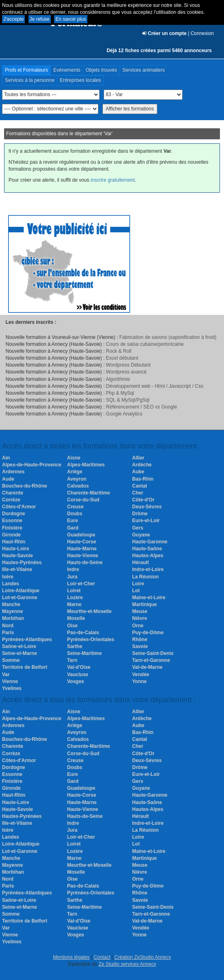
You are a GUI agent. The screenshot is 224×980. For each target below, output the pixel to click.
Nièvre (140, 618)
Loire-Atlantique (21, 591)
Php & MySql (120, 393)
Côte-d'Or (143, 500)
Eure (73, 521)
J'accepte (13, 19)
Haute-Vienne (83, 556)
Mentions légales (71, 957)
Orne (138, 626)
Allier (138, 458)
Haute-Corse (82, 542)
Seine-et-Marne (20, 653)
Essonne (12, 521)
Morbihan (13, 618)
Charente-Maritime (88, 493)
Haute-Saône (147, 549)
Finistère (12, 528)
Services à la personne (30, 80)
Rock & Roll (119, 351)
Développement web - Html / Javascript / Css (155, 386)
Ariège (75, 472)
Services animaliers (144, 70)
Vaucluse (78, 675)
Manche (11, 604)
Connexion (202, 33)
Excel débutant (122, 358)
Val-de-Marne (147, 667)
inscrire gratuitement (113, 180)
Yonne (139, 681)
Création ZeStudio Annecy (142, 957)
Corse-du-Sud (83, 500)
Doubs (75, 514)
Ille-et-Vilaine (17, 569)
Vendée (141, 675)
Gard (73, 528)
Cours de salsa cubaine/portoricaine (145, 344)
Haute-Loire (16, 549)
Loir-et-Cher (81, 584)
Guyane (141, 535)
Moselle (76, 618)
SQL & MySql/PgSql (128, 400)
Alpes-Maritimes (86, 465)
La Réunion (145, 577)
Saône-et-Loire (19, 646)
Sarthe (75, 646)
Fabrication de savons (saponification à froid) (168, 337)
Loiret (74, 591)
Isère (8, 577)
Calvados (78, 486)
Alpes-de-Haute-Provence (32, 465)
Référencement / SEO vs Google (142, 407)
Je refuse (40, 19)
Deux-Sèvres (147, 507)
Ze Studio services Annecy (127, 964)
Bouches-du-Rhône (25, 486)
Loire (138, 584)
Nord (8, 626)
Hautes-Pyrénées (22, 563)
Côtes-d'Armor (19, 507)
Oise (72, 626)
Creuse (75, 507)
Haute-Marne (82, 549)
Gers (138, 528)
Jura (72, 577)
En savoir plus (71, 19)
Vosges (76, 681)
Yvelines (12, 688)
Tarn (72, 660)
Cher (138, 493)
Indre (73, 569)
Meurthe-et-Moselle (89, 611)
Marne (74, 604)
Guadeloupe (81, 535)
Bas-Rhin (143, 479)
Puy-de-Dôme (148, 633)
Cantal (140, 486)
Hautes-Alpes (148, 556)
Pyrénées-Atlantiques (27, 639)
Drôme (140, 514)
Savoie (140, 646)
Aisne (74, 458)
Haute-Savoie (17, 556)
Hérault (140, 563)
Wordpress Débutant (128, 365)
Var (6, 675)
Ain (6, 458)
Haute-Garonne (150, 542)
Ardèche (142, 465)
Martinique (145, 604)
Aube (138, 472)
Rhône (140, 639)
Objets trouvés (101, 70)
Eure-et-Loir (146, 521)
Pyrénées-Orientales (91, 639)
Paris (8, 633)
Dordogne (14, 514)
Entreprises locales (80, 80)
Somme (11, 660)
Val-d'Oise (79, 667)
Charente (13, 493)
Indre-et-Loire (148, 569)
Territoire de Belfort (25, 667)
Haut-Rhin (14, 542)
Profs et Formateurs (26, 70)
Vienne (10, 681)
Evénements (67, 70)
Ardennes (13, 472)
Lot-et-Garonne (20, 598)
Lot (136, 591)
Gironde (11, 535)
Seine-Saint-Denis (153, 653)
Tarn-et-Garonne (151, 660)
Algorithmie (118, 379)
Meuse (140, 611)
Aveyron (77, 479)
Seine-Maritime (84, 653)
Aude (8, 479)
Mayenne (12, 611)
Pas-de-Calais (83, 633)
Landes (11, 584)
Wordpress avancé (126, 372)
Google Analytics (124, 414)
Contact (102, 957)
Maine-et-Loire (149, 598)
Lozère (75, 598)
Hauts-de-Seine (85, 563)
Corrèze (11, 500)
